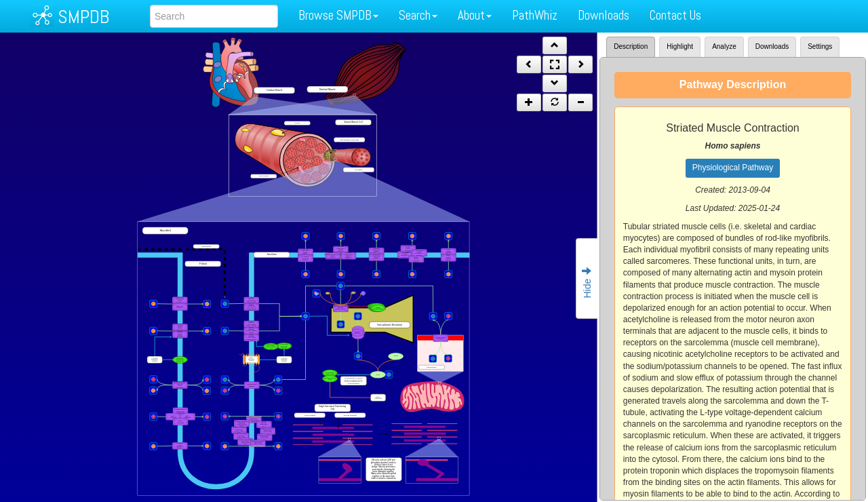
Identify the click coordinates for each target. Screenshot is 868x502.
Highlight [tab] (680, 46)
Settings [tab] (820, 46)
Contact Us (675, 15)
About (475, 15)
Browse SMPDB (338, 15)
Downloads (604, 15)
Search (418, 15)
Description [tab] (631, 46)
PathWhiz (535, 15)
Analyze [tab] (724, 46)
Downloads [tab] (772, 46)
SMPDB (83, 17)
